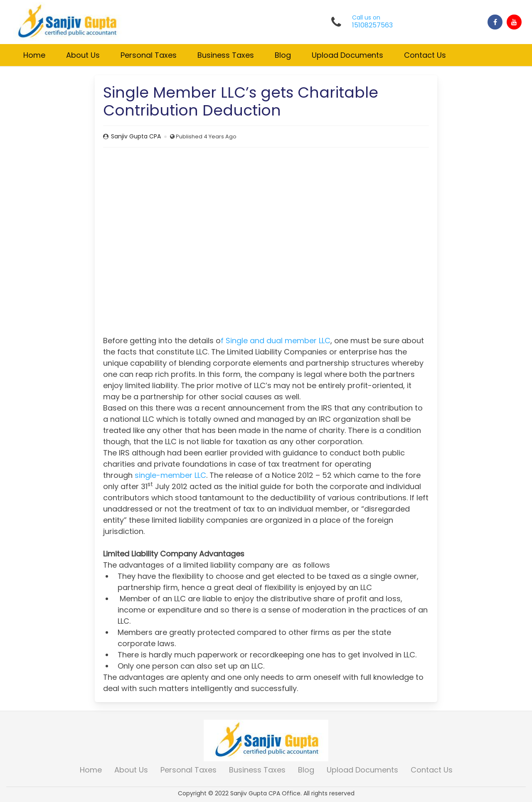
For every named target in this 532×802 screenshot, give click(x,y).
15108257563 (372, 25)
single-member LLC (170, 475)
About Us (83, 55)
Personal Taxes (149, 55)
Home (34, 55)
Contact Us (425, 55)
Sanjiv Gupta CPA (136, 136)
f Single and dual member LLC (276, 341)
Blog (283, 55)
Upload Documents (347, 55)
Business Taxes (226, 55)
